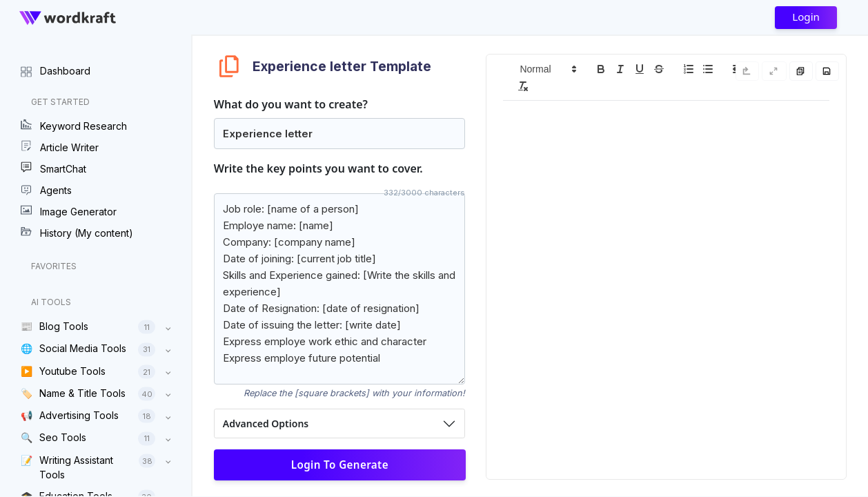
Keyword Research (74, 126)
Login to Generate (339, 465)
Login (806, 17)
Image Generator (69, 211)
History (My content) (77, 233)
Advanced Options (266, 423)
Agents (46, 190)
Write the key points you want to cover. (318, 168)
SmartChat (53, 168)
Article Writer (60, 147)
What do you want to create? (291, 104)
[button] (547, 69)
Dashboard (56, 70)
